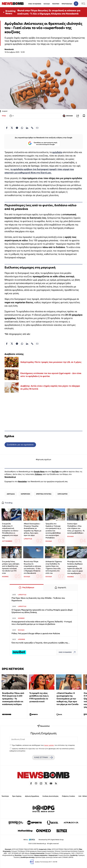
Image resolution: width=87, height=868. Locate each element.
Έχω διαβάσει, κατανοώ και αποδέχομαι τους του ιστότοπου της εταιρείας (43, 745)
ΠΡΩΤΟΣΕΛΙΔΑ (67, 4)
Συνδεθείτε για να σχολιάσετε (20, 445)
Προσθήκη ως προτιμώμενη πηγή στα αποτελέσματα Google (43, 144)
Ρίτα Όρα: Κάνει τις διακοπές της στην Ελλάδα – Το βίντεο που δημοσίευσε (38, 599)
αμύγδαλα (57, 152)
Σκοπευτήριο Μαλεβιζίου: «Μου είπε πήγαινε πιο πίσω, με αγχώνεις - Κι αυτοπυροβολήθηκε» (76, 528)
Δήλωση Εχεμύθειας (32, 796)
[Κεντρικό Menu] (83, 4)
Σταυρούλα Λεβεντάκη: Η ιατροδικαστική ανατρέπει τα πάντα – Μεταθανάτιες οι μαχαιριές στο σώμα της (10, 531)
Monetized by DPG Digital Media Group (51, 840)
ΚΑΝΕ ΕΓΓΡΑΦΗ (43, 757)
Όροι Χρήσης (17, 796)
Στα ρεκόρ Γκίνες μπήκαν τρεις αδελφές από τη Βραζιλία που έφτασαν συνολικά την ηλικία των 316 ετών (11, 567)
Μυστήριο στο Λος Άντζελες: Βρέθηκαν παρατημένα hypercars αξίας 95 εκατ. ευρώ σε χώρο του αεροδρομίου (75, 567)
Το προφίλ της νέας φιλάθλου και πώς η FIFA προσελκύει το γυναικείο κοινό (39, 697)
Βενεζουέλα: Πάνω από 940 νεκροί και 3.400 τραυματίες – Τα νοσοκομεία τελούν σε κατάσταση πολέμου (13, 699)
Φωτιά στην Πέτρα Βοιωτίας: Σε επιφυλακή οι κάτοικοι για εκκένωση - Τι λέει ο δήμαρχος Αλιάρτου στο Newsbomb (49, 12)
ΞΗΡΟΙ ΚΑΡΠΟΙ (62, 494)
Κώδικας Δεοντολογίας (51, 796)
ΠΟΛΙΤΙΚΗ (56, 4)
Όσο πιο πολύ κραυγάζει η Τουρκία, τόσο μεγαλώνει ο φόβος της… (41, 643)
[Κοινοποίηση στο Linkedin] (27, 128)
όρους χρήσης (49, 745)
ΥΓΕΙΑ (4, 116)
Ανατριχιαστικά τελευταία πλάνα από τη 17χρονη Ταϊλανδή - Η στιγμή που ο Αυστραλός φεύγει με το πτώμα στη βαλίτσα (42, 623)
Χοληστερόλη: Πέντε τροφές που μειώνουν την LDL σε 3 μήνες (51, 362)
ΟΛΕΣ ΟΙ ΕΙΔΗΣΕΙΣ (35, 4)
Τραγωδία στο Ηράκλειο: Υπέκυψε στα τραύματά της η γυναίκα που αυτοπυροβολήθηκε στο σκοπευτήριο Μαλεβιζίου (53, 531)
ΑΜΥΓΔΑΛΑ (11, 494)
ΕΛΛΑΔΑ (47, 4)
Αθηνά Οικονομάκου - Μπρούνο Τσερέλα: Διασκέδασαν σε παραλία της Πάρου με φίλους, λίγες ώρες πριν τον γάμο (33, 529)
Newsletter (22, 482)
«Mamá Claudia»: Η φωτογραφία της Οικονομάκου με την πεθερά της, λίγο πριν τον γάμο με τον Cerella (67, 699)
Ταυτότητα (5, 796)
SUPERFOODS (25, 494)
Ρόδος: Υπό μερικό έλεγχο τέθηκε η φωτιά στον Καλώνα (36, 633)
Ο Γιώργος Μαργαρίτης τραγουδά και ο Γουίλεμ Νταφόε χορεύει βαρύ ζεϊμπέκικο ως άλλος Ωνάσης (42, 611)
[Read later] (84, 116)
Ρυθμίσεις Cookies (68, 796)
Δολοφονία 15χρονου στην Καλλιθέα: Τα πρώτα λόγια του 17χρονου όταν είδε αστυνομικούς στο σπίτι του (54, 567)
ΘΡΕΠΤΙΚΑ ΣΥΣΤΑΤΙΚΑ (44, 494)
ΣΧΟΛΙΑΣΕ (68, 116)
